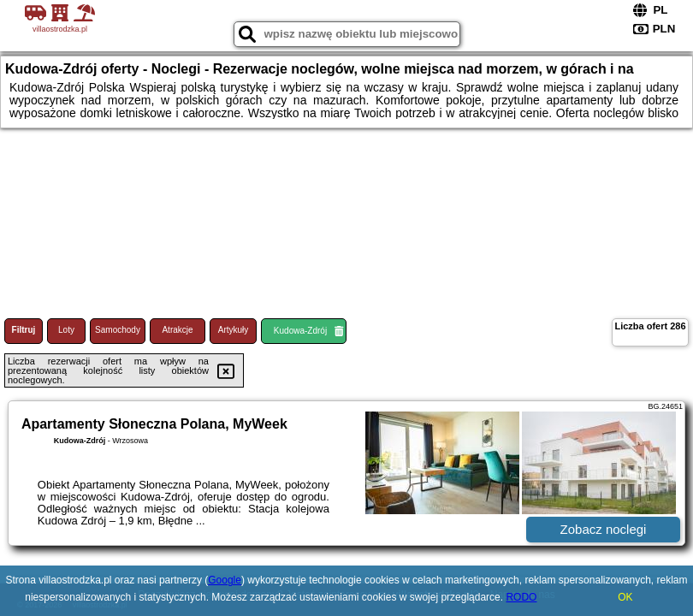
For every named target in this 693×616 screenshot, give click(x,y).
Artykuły (234, 330)
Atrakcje (177, 330)
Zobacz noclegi (604, 529)
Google (225, 580)
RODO (521, 597)
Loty (66, 330)
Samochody (118, 330)
